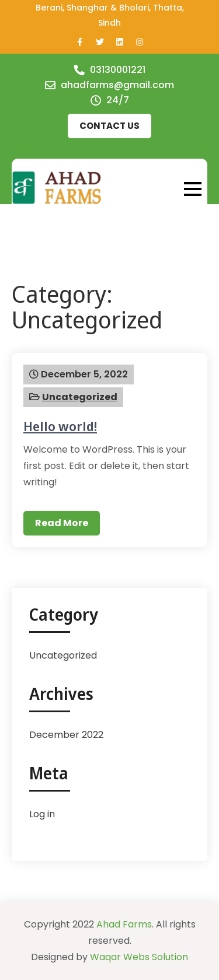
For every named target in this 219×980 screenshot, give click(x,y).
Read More (62, 523)
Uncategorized (80, 397)
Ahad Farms (124, 924)
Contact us (109, 126)
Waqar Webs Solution (139, 957)
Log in (42, 814)
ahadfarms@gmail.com (117, 85)
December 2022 (66, 735)
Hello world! (60, 426)
